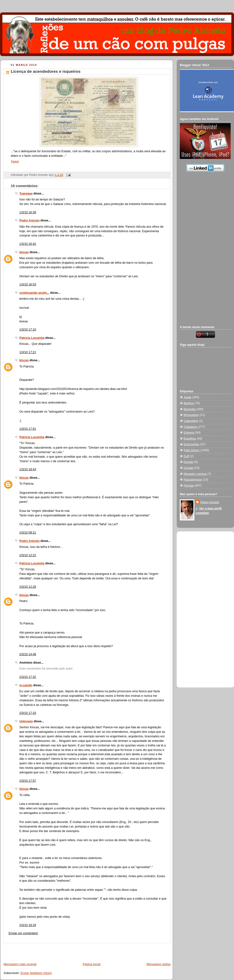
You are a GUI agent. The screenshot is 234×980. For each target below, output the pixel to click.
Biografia (190, 409)
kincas (24, 252)
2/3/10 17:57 (28, 781)
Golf (186, 456)
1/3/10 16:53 (28, 284)
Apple (187, 397)
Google (189, 462)
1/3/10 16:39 (28, 212)
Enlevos (189, 433)
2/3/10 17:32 (28, 677)
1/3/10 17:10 (28, 330)
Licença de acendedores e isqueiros (46, 71)
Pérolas (189, 486)
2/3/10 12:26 (28, 587)
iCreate (189, 468)
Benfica (189, 403)
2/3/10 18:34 (28, 925)
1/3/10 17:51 (28, 429)
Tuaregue (26, 194)
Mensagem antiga (159, 964)
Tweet (15, 162)
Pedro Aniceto (29, 220)
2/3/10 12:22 (28, 555)
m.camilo (26, 685)
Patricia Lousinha (32, 338)
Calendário (191, 421)
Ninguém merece (195, 474)
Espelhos (190, 439)
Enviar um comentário (23, 933)
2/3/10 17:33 (28, 713)
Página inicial (91, 964)
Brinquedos (191, 415)
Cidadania (190, 427)
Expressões (191, 444)
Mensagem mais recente (20, 964)
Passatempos (193, 480)
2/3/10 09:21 (28, 533)
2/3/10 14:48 (28, 654)
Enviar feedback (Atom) (36, 973)
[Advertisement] (56, 950)
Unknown (26, 721)
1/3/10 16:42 (28, 244)
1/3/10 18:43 (28, 469)
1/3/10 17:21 (28, 352)
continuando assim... (34, 293)
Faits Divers (192, 450)
